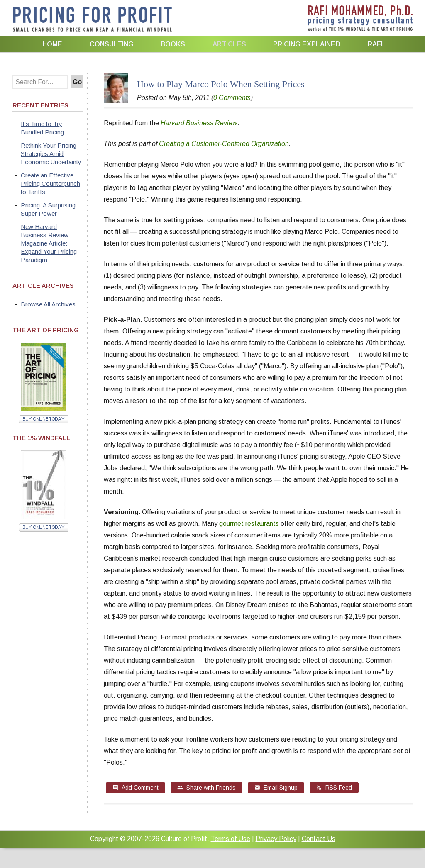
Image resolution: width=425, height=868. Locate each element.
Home (52, 44)
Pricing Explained (307, 44)
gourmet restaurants (248, 524)
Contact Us (319, 839)
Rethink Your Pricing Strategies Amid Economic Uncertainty (51, 154)
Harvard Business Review (199, 123)
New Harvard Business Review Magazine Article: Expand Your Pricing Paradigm (49, 243)
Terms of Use (231, 839)
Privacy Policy (276, 839)
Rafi (375, 44)
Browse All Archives (48, 304)
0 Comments (232, 98)
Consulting (112, 44)
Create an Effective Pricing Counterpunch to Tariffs (50, 184)
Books (173, 44)
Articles (229, 44)
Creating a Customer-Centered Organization (224, 144)
